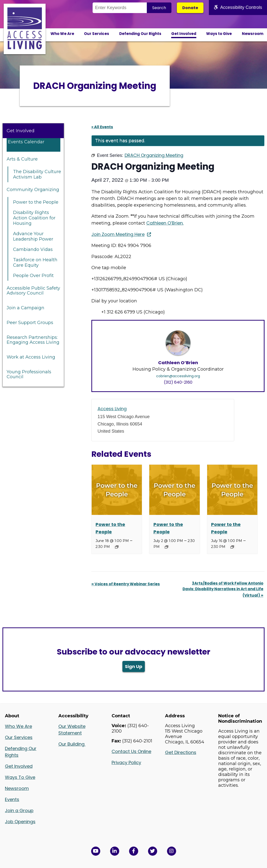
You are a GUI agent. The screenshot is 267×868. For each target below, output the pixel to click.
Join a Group (19, 811)
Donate (190, 8)
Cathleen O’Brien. (165, 223)
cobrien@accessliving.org (178, 376)
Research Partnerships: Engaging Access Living (33, 340)
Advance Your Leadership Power (33, 236)
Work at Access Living (31, 357)
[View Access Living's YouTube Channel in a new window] (96, 851)
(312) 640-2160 (178, 382)
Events (12, 799)
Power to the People (36, 202)
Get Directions (181, 752)
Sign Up (134, 666)
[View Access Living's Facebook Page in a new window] (134, 851)
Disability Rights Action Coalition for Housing (34, 218)
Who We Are (62, 34)
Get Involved (184, 34)
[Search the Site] (120, 8)
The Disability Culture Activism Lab (37, 174)
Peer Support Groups (30, 323)
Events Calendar (26, 142)
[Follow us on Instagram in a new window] (172, 851)
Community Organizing (33, 190)
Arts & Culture (22, 159)
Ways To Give (20, 777)
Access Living (112, 409)
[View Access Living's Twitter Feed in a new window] (153, 851)
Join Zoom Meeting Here (118, 234)
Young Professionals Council (29, 374)
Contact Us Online (131, 751)
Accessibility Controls (238, 7)
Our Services (97, 34)
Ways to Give (219, 34)
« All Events (102, 127)
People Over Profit (33, 276)
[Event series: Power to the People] (117, 547)
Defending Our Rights (140, 34)
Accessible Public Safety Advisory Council (33, 291)
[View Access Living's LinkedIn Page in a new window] (115, 851)
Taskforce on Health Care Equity (35, 262)
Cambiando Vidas (33, 249)
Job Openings (20, 822)
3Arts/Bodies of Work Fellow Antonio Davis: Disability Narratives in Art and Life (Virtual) (223, 589)
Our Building (72, 744)
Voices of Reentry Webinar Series (126, 584)
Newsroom (253, 34)
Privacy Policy (126, 762)
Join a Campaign (25, 308)
